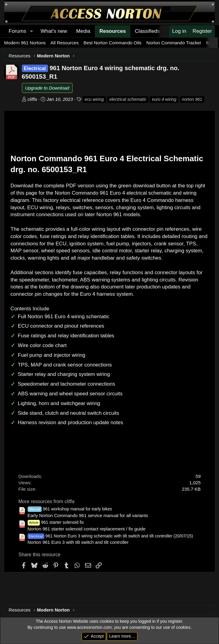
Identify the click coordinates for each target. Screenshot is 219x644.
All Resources (65, 43)
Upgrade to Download (47, 88)
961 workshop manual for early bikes (70, 509)
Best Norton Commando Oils (113, 43)
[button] (31, 31)
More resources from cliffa (47, 501)
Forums (18, 31)
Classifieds (147, 31)
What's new (54, 31)
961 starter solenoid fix (56, 522)
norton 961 (192, 99)
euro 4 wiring (164, 99)
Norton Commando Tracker (174, 43)
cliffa (32, 99)
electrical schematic (128, 99)
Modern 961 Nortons (25, 43)
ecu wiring (94, 99)
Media (83, 31)
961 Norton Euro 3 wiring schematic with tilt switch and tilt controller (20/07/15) (110, 536)
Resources (113, 31)
